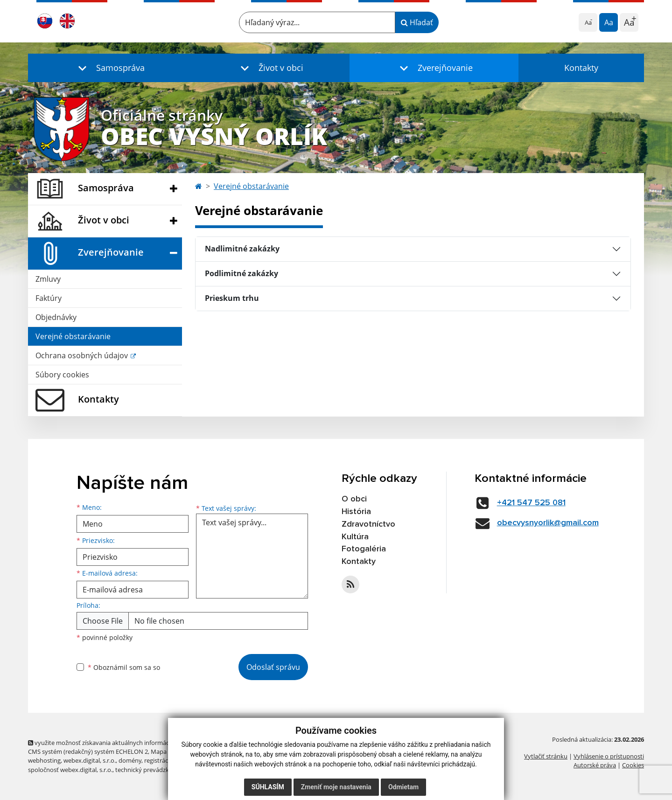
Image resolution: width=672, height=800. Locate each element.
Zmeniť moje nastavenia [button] (336, 787)
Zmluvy (48, 279)
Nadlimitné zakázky (242, 249)
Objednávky (56, 317)
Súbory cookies (62, 375)
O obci (354, 499)
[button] (109, 68)
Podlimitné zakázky (241, 273)
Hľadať (417, 22)
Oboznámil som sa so (124, 667)
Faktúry (49, 298)
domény (130, 760)
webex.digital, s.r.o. (90, 760)
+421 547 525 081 (531, 503)
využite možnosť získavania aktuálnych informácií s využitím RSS (120, 743)
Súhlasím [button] (268, 787)
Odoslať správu (273, 667)
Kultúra (355, 537)
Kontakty (581, 68)
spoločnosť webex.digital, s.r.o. (70, 770)
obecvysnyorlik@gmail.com (548, 523)
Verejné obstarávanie (73, 336)
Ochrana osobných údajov (83, 355)
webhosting (44, 760)
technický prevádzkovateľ (151, 770)
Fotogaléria (364, 549)
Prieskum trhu (232, 298)
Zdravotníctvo (368, 524)
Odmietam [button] (403, 787)
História (356, 512)
